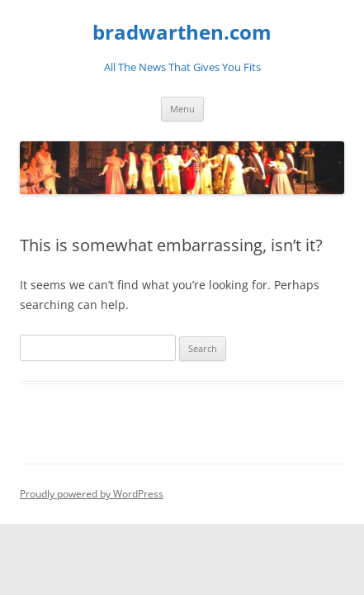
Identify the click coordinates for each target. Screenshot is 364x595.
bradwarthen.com (182, 33)
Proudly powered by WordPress (92, 494)
